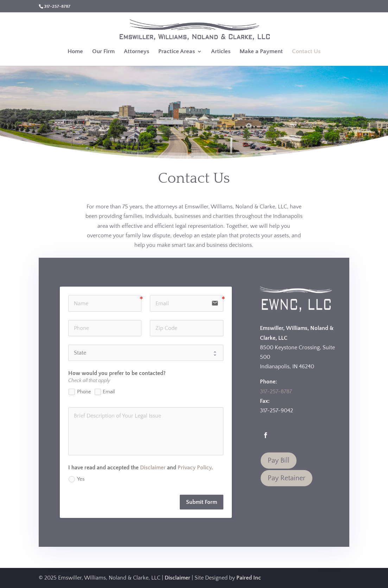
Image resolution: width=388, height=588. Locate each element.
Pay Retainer (287, 478)
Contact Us (306, 52)
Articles (221, 52)
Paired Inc (249, 578)
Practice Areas (177, 52)
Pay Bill (279, 461)
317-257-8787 (276, 392)
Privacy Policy (195, 468)
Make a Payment (261, 52)
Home (75, 52)
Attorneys (136, 52)
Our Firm (103, 52)
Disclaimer (153, 468)
